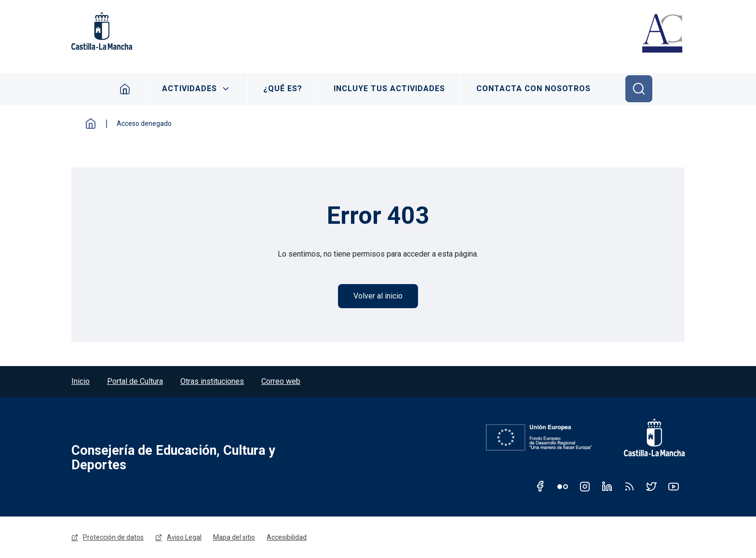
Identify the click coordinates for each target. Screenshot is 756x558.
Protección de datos (113, 537)
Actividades (189, 88)
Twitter (651, 486)
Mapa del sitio (234, 537)
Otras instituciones (212, 381)
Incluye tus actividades (389, 88)
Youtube (674, 486)
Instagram (585, 486)
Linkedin (607, 486)
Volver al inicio (378, 296)
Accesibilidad (287, 537)
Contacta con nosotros (533, 88)
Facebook (540, 486)
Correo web (281, 381)
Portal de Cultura (135, 381)
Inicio (125, 89)
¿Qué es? (283, 88)
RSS (629, 486)
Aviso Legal (184, 537)
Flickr (563, 486)
